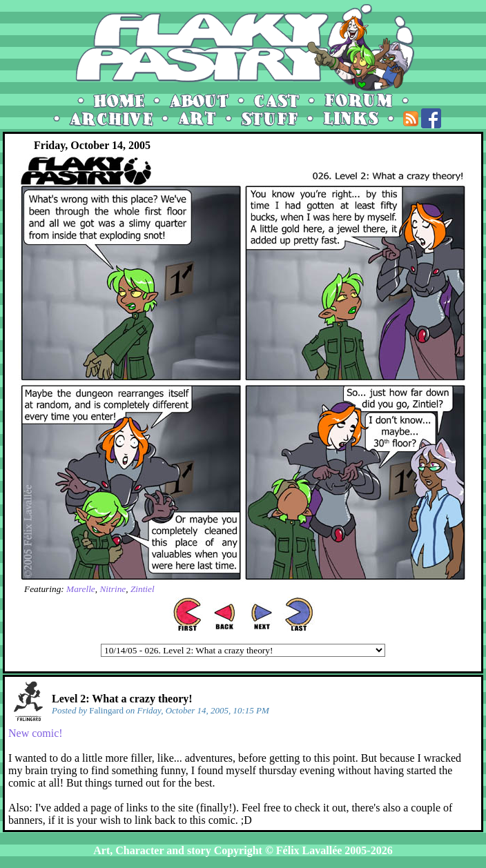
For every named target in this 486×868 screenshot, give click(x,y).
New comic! (36, 733)
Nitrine (113, 589)
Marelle (81, 589)
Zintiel (143, 589)
